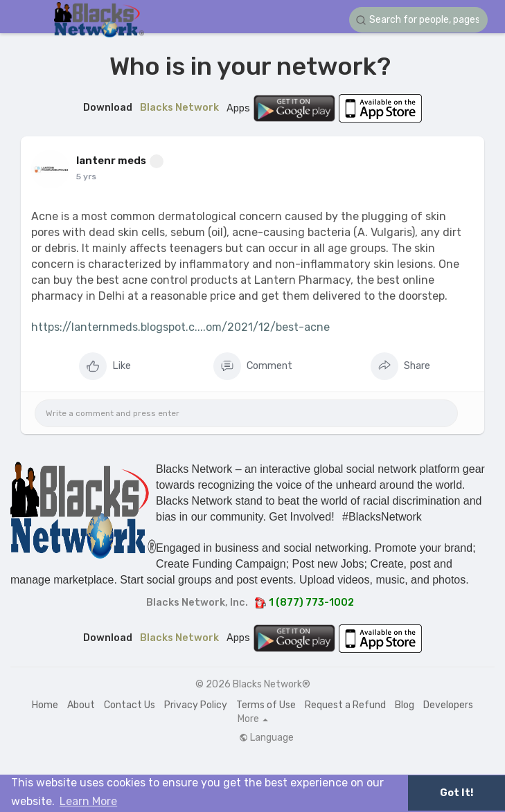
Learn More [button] (88, 801)
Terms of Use (266, 705)
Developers (448, 705)
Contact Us (130, 705)
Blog (405, 705)
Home (45, 705)
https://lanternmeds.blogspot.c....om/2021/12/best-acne (180, 327)
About (81, 705)
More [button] (253, 719)
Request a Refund (345, 705)
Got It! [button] (457, 793)
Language (266, 738)
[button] (418, 20)
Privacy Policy (196, 705)
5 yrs (86, 177)
